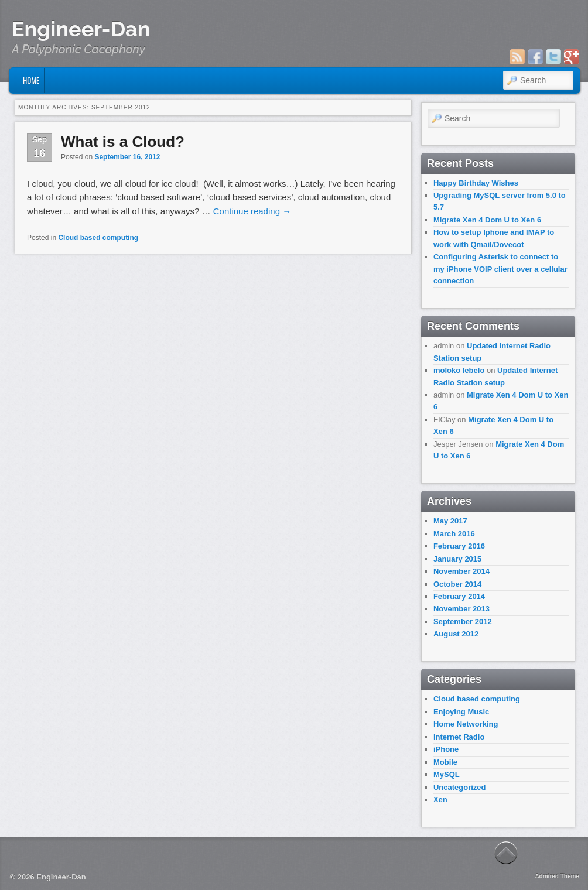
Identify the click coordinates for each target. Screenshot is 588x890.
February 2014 (459, 596)
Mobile (445, 762)
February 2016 (459, 546)
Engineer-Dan (81, 29)
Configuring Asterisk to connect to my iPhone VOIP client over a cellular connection (500, 269)
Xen (440, 800)
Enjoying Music (461, 712)
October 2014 (457, 584)
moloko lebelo (459, 370)
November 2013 (461, 609)
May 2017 (450, 521)
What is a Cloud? (123, 142)
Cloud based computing (98, 238)
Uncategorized (460, 787)
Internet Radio (459, 737)
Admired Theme (557, 876)
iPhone (446, 749)
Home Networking (466, 724)
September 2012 (463, 622)
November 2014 (461, 571)
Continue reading (252, 211)
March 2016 (454, 534)
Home (31, 80)
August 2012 (456, 634)
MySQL (447, 774)
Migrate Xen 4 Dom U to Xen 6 (487, 220)
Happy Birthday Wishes (476, 183)
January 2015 (457, 559)
